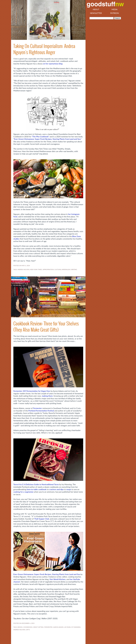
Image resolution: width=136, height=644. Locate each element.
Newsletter (96, 13)
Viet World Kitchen (57, 579)
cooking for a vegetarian (23, 492)
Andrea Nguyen (24, 270)
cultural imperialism (62, 270)
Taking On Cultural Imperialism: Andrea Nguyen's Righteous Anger (44, 49)
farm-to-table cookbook (37, 490)
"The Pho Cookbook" (40, 137)
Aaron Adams (58, 627)
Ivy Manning (76, 627)
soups (69, 490)
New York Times (36, 270)
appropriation (48, 270)
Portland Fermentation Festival (41, 411)
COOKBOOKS (28, 627)
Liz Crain (67, 627)
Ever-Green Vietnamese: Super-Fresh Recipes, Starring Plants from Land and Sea (47, 574)
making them (47, 396)
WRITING (74, 270)
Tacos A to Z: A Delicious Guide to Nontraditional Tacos (36, 485)
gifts (28, 630)
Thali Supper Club (42, 519)
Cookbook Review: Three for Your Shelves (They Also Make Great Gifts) (46, 327)
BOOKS (20, 627)
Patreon (115, 13)
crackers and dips (56, 490)
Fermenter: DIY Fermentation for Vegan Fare (32, 391)
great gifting (38, 627)
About (96, 10)
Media (115, 10)
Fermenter (38, 408)
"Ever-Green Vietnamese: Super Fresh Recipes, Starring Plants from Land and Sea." (47, 139)
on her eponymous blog (53, 64)
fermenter (48, 627)
